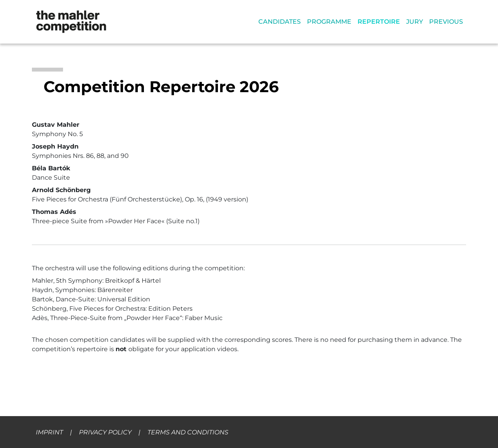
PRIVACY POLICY (105, 432)
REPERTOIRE (379, 22)
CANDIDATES (280, 22)
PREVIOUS (446, 22)
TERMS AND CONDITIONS (188, 432)
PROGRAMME (329, 22)
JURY (415, 22)
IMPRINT (49, 432)
